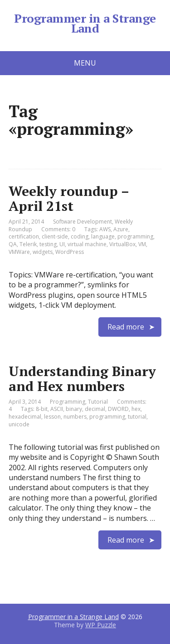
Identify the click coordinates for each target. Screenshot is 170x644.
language (103, 236)
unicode (19, 424)
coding (80, 236)
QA (13, 244)
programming (135, 236)
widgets (43, 252)
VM (142, 244)
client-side (55, 236)
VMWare (19, 252)
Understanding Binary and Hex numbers (82, 379)
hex (136, 409)
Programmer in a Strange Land (85, 23)
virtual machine (87, 244)
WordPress (70, 252)
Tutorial (98, 402)
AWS (105, 229)
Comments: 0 (58, 229)
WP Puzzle (101, 625)
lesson (52, 417)
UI (62, 244)
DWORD (118, 409)
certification (24, 236)
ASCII (57, 409)
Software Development (83, 222)
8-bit (42, 409)
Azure (121, 229)
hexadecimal (25, 417)
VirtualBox (122, 244)
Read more (126, 327)
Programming (68, 402)
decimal (95, 409)
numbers (75, 417)
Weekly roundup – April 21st (69, 198)
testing (48, 244)
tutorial (137, 417)
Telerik (28, 244)
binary (74, 409)
